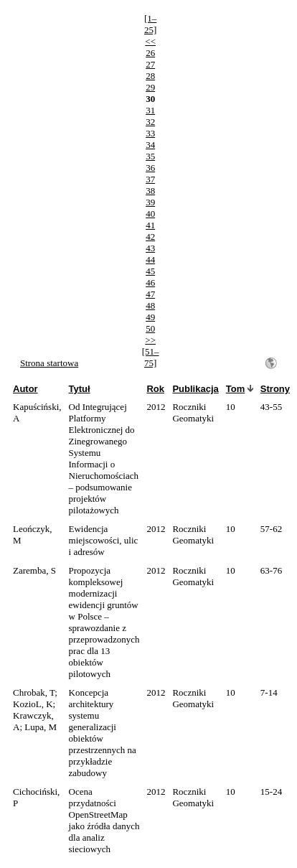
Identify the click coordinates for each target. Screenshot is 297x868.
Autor (25, 389)
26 (150, 53)
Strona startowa (49, 363)
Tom (235, 389)
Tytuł (80, 389)
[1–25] (150, 24)
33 (150, 133)
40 (150, 214)
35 (150, 156)
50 (150, 328)
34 (150, 145)
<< (150, 41)
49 (150, 317)
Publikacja (195, 389)
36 (150, 168)
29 (150, 87)
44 (150, 260)
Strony (275, 389)
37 (150, 179)
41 (150, 225)
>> (150, 340)
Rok (155, 389)
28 (150, 76)
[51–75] (151, 357)
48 (150, 305)
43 (150, 248)
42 (150, 237)
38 (150, 191)
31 (150, 110)
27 (150, 64)
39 (150, 202)
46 (150, 283)
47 (150, 294)
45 (150, 271)
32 (150, 122)
